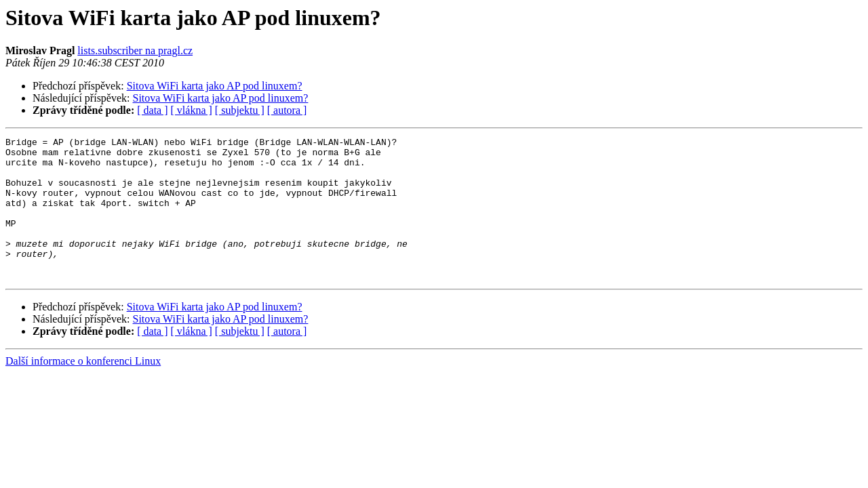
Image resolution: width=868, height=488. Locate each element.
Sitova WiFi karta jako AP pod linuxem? (215, 86)
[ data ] (152, 110)
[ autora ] (287, 110)
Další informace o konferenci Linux (83, 389)
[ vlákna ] (192, 110)
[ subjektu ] (240, 110)
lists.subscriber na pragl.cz (135, 50)
